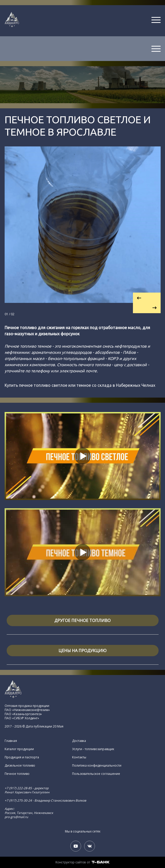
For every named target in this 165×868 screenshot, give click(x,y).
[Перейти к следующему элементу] (147, 308)
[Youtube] (76, 846)
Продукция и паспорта (22, 757)
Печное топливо (17, 774)
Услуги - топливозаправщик (93, 749)
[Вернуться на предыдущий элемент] (147, 298)
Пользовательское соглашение (96, 774)
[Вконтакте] (90, 846)
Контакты (79, 757)
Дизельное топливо (20, 766)
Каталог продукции (19, 749)
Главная (11, 741)
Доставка (79, 741)
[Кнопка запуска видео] (83, 456)
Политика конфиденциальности (97, 766)
